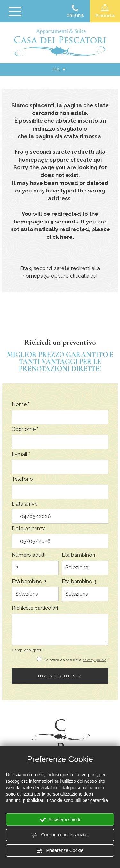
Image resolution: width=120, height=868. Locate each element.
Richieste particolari (35, 608)
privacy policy (94, 660)
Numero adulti (29, 555)
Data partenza (29, 528)
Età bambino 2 (29, 581)
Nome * (21, 404)
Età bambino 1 (79, 555)
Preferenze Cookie (60, 851)
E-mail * (21, 454)
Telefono (22, 479)
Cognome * (25, 429)
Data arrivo (25, 504)
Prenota (105, 11)
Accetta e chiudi (60, 820)
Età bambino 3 (79, 581)
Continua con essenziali (60, 835)
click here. (60, 237)
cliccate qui (86, 160)
